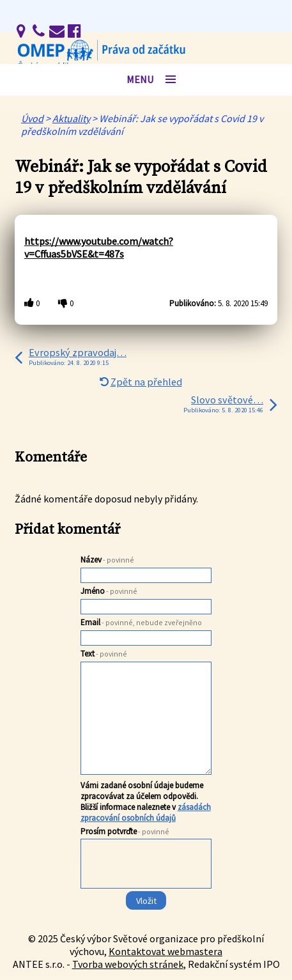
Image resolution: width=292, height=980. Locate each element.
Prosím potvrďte (125, 831)
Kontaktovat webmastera (165, 951)
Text (104, 654)
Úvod (32, 118)
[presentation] (145, 889)
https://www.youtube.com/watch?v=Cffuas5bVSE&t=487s (99, 247)
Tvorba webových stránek (128, 964)
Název (107, 560)
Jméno (109, 591)
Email (141, 622)
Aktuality (71, 118)
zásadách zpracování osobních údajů (146, 813)
